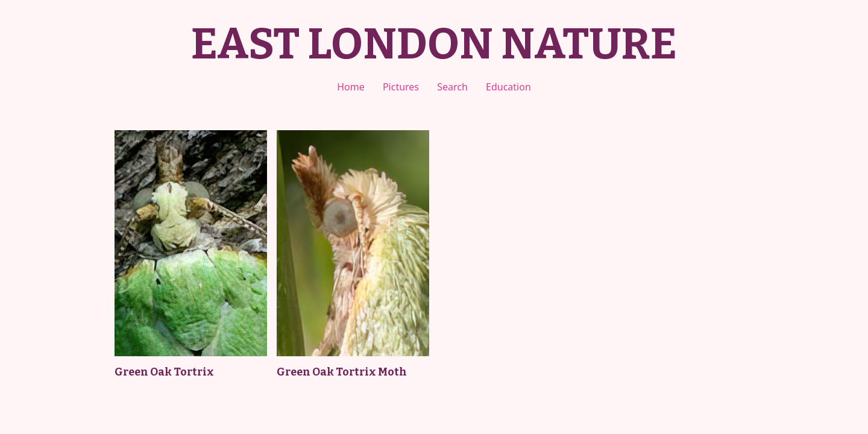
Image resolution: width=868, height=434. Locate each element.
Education (508, 87)
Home (351, 87)
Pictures (401, 87)
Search (452, 87)
